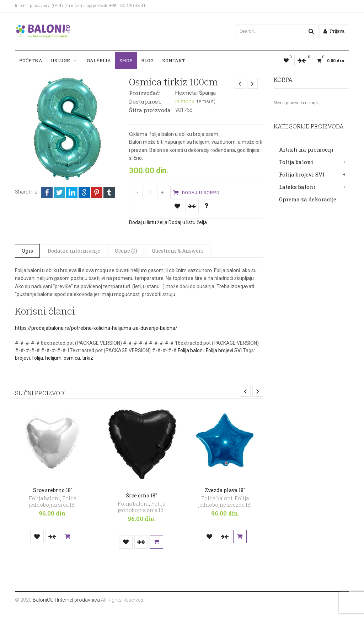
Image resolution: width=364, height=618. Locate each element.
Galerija (99, 60)
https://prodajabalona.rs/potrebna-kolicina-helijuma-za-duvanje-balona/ (96, 328)
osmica (72, 358)
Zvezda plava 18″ (225, 490)
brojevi (22, 358)
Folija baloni (296, 162)
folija (38, 358)
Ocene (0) (126, 250)
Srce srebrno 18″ (53, 490)
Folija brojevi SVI (302, 174)
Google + (84, 192)
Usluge (60, 60)
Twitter (59, 192)
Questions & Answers (178, 250)
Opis (27, 250)
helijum (53, 358)
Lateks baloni (297, 187)
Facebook (47, 192)
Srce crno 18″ (141, 495)
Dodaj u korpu (196, 193)
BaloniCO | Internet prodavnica (66, 600)
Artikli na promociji (306, 149)
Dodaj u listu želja (177, 206)
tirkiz (88, 358)
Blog (147, 60)
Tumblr (109, 192)
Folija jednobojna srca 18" (53, 501)
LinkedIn (72, 192)
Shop (126, 60)
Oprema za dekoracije (308, 199)
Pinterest (97, 192)
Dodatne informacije (74, 250)
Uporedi (192, 206)
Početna (31, 60)
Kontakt (174, 60)
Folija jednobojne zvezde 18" (225, 501)
